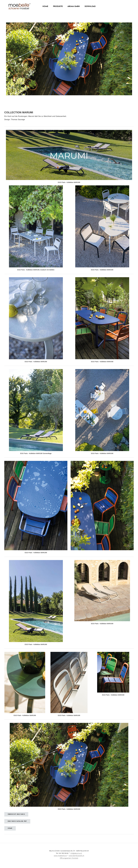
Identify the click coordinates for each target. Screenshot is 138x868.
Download (90, 6)
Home (45, 6)
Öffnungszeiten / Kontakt (69, 858)
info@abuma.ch (76, 853)
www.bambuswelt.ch (76, 856)
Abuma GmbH (74, 6)
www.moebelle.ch (60, 856)
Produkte (58, 6)
